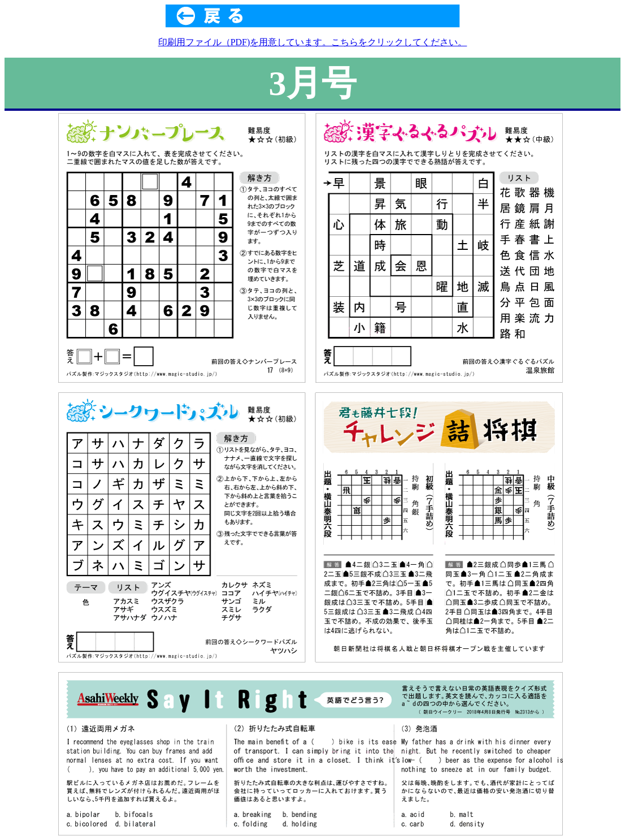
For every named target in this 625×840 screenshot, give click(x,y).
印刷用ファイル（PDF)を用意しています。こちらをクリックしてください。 (313, 42)
